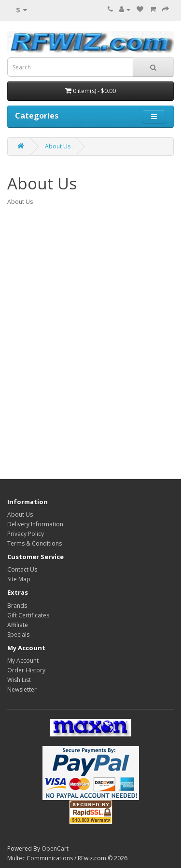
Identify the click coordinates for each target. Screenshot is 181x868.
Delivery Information (35, 524)
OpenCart (55, 848)
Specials (18, 634)
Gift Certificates (28, 615)
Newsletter (22, 689)
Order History (26, 670)
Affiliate (18, 625)
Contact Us (22, 569)
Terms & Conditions (35, 543)
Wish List (19, 680)
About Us (58, 146)
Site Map (19, 579)
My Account (23, 661)
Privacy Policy (26, 534)
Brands (17, 606)
